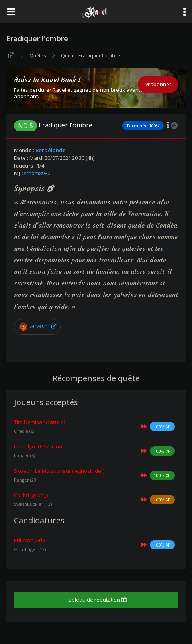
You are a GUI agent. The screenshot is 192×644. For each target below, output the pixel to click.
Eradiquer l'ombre (53, 125)
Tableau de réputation (96, 600)
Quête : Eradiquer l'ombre (90, 56)
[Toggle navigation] (11, 11)
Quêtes (38, 56)
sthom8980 (37, 173)
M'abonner (158, 84)
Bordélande (51, 150)
